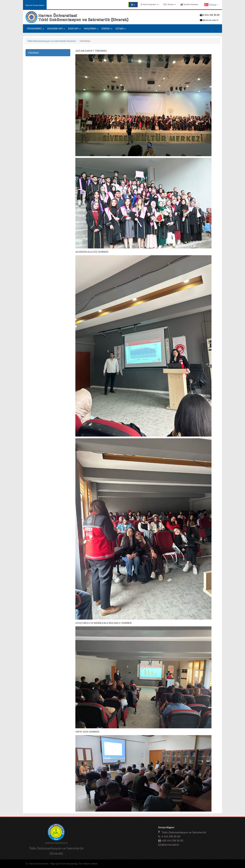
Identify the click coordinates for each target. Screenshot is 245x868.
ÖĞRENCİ (107, 29)
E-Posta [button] (170, 4)
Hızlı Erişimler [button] (149, 4)
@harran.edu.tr (210, 20)
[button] (133, 5)
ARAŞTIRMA (91, 29)
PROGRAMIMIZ (35, 29)
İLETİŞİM (121, 29)
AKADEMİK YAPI (56, 29)
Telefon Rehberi (190, 4)
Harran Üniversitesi (35, 5)
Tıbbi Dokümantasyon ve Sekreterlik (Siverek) (52, 41)
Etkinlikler (34, 53)
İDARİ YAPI (74, 29)
